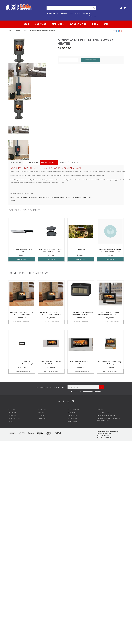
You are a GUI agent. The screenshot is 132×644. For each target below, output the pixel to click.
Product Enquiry (49, 162)
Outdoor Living (79, 24)
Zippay (11, 422)
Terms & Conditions (88, 391)
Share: (117, 31)
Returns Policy (72, 419)
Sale (106, 24)
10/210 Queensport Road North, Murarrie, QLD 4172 (109, 420)
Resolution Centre (14, 419)
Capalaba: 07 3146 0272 (79, 14)
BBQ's (27, 24)
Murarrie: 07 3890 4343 (57, 14)
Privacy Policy (98, 391)
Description (16, 162)
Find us (92, 16)
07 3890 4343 (103, 413)
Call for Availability (22, 322)
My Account (12, 413)
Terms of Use (72, 413)
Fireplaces (59, 24)
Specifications (31, 162)
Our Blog (41, 416)
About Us (41, 413)
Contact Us (42, 419)
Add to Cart (91, 60)
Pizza (96, 24)
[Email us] (59, 401)
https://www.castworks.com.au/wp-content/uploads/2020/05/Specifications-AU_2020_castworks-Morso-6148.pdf (51, 197)
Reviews (69, 162)
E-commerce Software (102, 438)
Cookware (42, 24)
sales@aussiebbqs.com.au (107, 416)
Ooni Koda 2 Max (81, 249)
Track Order (12, 416)
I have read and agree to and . (86, 391)
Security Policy (72, 422)
